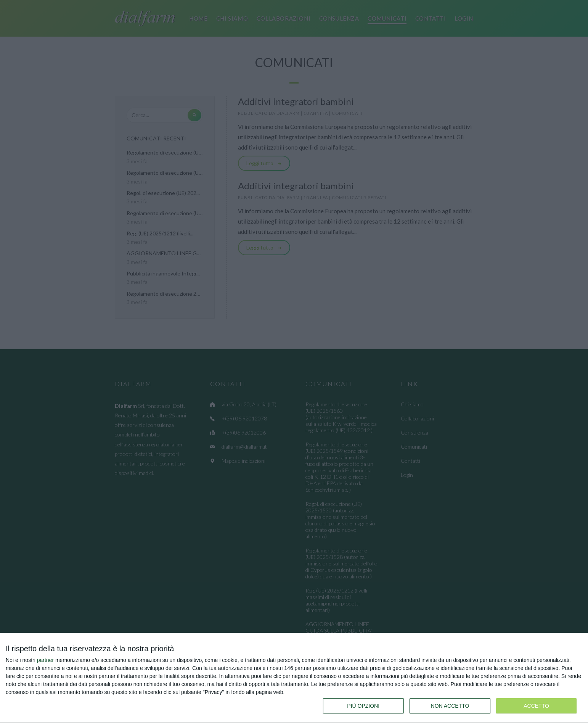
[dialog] (294, 678)
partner (45, 660)
